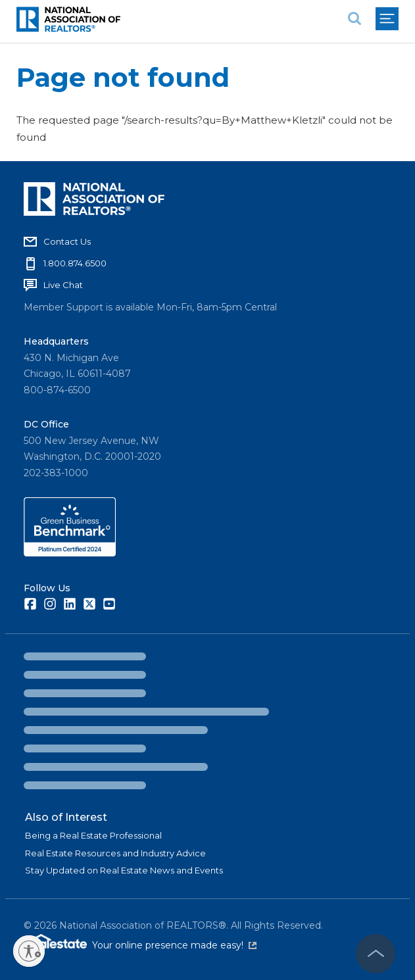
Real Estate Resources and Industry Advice (115, 853)
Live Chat (63, 285)
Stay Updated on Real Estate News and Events (124, 870)
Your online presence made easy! (174, 945)
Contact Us (67, 241)
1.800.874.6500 (75, 263)
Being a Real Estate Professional (93, 835)
